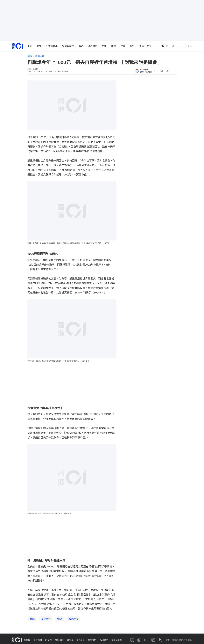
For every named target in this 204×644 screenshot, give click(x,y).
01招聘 (48, 640)
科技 (132, 46)
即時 (81, 46)
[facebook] (132, 640)
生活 (142, 46)
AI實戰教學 (52, 46)
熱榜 (104, 46)
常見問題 (80, 640)
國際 (114, 46)
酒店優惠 (93, 46)
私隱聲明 (104, 640)
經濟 (30, 56)
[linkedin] (153, 640)
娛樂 (39, 46)
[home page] (18, 46)
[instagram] (139, 640)
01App (70, 640)
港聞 (30, 46)
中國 (123, 46)
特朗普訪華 (68, 46)
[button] (162, 71)
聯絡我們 (92, 640)
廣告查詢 (59, 640)
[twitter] (160, 640)
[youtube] (146, 640)
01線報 (27, 640)
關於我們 (38, 640)
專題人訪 (40, 56)
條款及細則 (117, 640)
